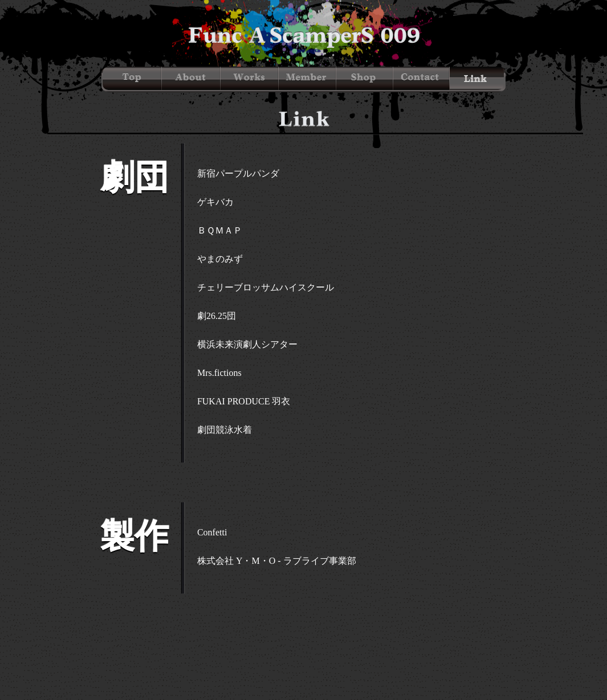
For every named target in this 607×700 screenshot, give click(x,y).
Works (250, 78)
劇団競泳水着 (225, 430)
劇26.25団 (217, 316)
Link (477, 78)
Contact (421, 78)
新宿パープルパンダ (238, 173)
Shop (365, 78)
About (191, 78)
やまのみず (220, 259)
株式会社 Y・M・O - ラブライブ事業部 (277, 561)
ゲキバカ (215, 202)
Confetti (212, 532)
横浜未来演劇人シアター (247, 344)
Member (307, 78)
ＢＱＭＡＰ (220, 230)
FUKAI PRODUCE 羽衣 (244, 401)
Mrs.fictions (219, 373)
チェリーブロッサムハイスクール (266, 287)
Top (132, 78)
